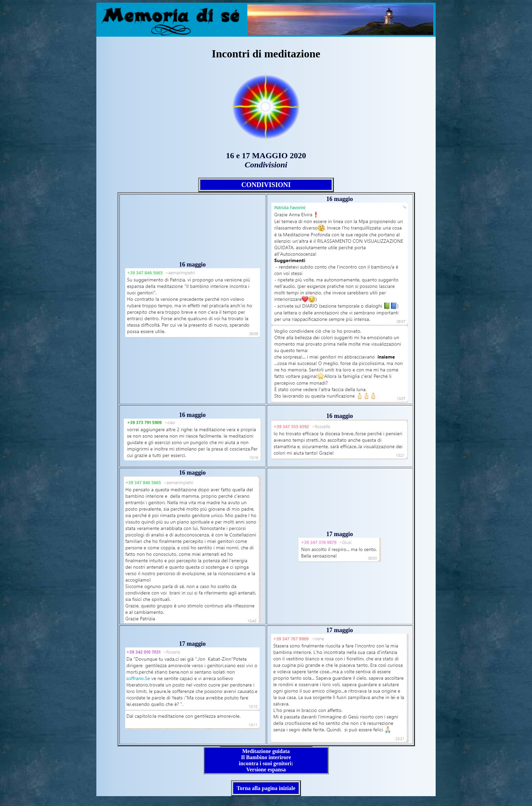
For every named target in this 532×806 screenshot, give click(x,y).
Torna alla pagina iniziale (266, 788)
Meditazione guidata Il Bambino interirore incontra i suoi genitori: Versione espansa (266, 760)
